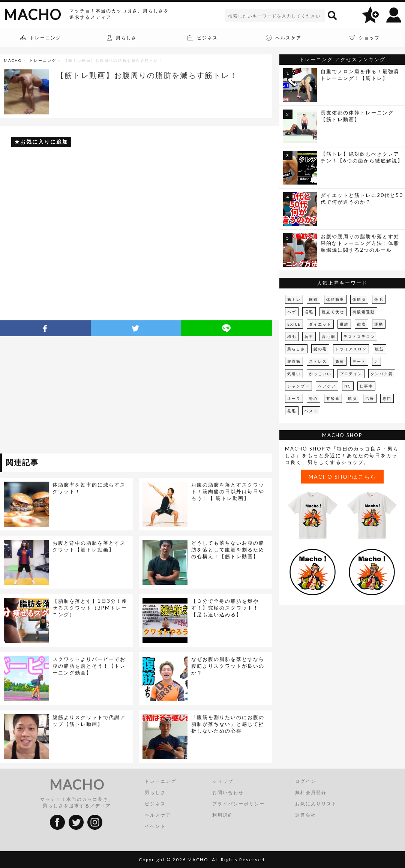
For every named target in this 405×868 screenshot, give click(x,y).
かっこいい (320, 374)
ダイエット (320, 324)
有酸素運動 (364, 312)
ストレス (318, 361)
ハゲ (292, 312)
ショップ (223, 781)
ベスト (311, 411)
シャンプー (298, 386)
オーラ (294, 398)
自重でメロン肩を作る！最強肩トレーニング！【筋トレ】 (360, 75)
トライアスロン (351, 349)
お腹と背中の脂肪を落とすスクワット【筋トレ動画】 (89, 546)
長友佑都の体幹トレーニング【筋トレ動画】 (357, 116)
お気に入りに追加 (44, 142)
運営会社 (306, 815)
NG (348, 386)
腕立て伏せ (333, 312)
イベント (155, 826)
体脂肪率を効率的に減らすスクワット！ (89, 488)
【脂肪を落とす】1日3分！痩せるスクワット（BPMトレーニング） (90, 608)
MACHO (33, 14)
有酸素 (333, 398)
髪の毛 (320, 349)
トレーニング (43, 60)
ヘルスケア (158, 815)
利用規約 (223, 815)
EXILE (294, 324)
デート (359, 361)
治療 (370, 398)
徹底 (361, 324)
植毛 (292, 336)
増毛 (309, 312)
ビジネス (155, 804)
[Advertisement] (69, 396)
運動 (379, 324)
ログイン (306, 781)
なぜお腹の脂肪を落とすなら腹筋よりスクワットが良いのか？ (228, 666)
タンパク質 (382, 374)
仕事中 (366, 386)
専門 (387, 398)
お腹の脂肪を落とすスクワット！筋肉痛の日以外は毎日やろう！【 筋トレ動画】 (228, 491)
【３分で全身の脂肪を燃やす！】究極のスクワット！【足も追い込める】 (225, 608)
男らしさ (296, 349)
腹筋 (379, 349)
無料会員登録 (311, 792)
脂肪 (352, 398)
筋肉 (313, 299)
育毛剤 (328, 336)
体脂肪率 (335, 299)
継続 (344, 324)
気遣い (294, 374)
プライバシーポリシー (238, 804)
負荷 (340, 361)
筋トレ (294, 299)
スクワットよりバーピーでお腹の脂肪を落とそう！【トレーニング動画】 (89, 666)
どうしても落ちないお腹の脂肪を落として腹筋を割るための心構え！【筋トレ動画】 (228, 550)
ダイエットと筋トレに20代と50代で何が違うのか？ (362, 198)
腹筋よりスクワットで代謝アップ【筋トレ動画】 (89, 721)
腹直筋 (294, 361)
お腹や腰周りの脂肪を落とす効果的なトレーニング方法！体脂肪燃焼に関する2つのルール (360, 243)
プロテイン (351, 374)
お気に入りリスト (316, 804)
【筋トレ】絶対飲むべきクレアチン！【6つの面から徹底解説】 (362, 157)
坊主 (309, 336)
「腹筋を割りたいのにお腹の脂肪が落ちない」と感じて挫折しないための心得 (228, 724)
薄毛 (379, 299)
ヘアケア (327, 386)
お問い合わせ (228, 792)
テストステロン (359, 336)
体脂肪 (359, 299)
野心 (313, 398)
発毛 (292, 411)
